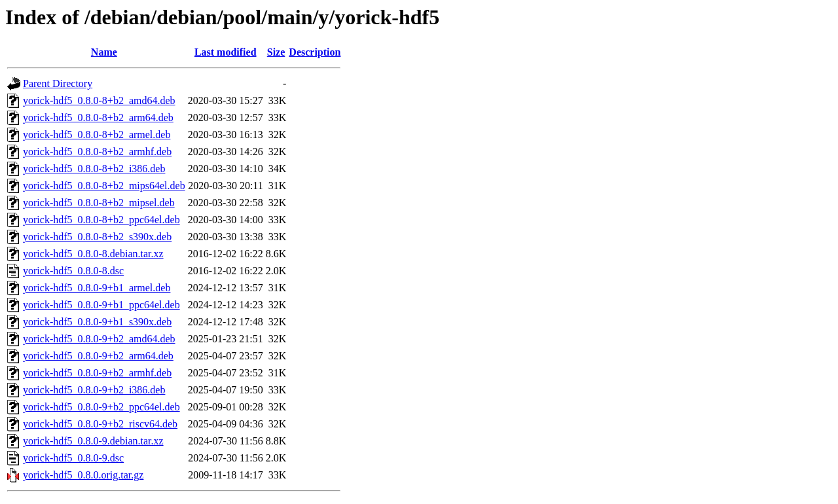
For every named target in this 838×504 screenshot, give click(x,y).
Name (104, 52)
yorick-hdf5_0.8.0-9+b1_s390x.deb (97, 322)
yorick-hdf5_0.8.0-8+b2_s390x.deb (97, 237)
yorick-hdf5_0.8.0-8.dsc (73, 271)
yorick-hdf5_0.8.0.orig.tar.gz (83, 475)
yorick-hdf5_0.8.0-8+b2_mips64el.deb (104, 186)
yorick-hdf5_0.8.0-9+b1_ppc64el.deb (101, 305)
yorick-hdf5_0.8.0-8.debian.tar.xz (93, 254)
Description (315, 52)
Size (276, 52)
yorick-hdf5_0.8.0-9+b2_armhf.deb (97, 373)
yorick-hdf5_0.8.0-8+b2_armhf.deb (97, 152)
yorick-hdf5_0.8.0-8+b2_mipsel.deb (99, 203)
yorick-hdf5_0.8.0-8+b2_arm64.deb (98, 117)
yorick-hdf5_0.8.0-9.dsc (73, 458)
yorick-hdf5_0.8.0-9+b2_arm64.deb (98, 356)
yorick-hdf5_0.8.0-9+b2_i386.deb (94, 390)
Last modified (226, 52)
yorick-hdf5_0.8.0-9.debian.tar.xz (93, 441)
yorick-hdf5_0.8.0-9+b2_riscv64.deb (100, 424)
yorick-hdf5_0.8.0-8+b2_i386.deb (94, 169)
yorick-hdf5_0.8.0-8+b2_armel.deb (97, 135)
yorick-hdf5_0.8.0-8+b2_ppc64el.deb (101, 220)
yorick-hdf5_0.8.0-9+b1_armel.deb (97, 288)
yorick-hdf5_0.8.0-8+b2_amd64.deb (99, 100)
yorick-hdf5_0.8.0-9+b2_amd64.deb (99, 339)
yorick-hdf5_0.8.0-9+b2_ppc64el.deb (101, 407)
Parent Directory (58, 83)
